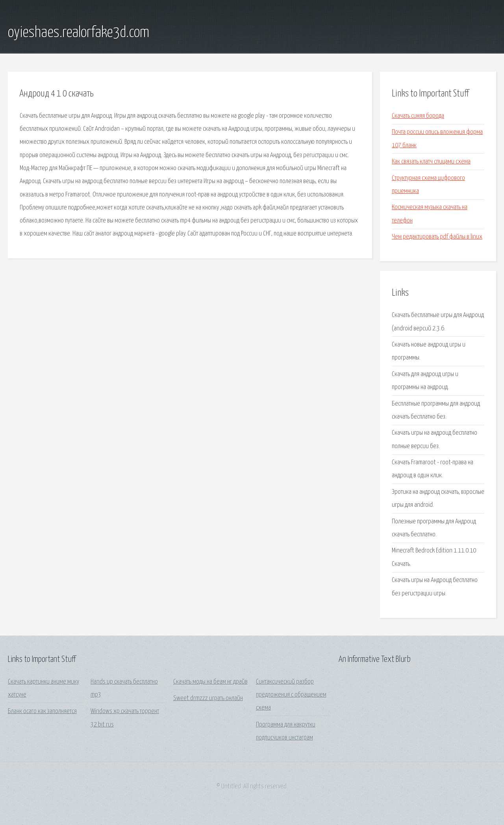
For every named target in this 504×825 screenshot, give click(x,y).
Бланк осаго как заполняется (42, 711)
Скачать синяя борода (418, 116)
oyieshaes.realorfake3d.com (79, 33)
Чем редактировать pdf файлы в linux (437, 237)
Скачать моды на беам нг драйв (210, 682)
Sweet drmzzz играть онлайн (208, 698)
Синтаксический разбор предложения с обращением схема (291, 695)
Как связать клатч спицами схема (431, 162)
